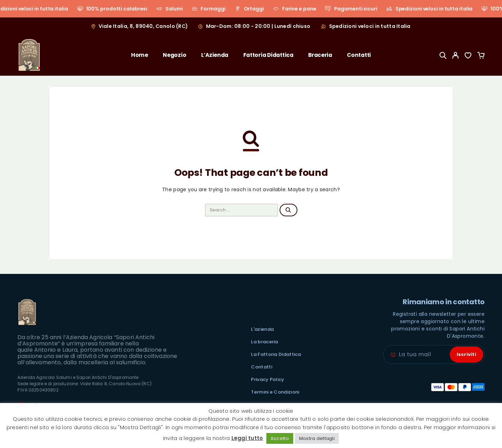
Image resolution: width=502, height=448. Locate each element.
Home (140, 55)
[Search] (443, 55)
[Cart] (481, 56)
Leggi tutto (247, 438)
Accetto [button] (280, 438)
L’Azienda (215, 55)
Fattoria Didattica (268, 55)
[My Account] (456, 55)
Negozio (174, 55)
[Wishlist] (468, 56)
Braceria (320, 55)
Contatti (359, 55)
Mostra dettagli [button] (317, 438)
